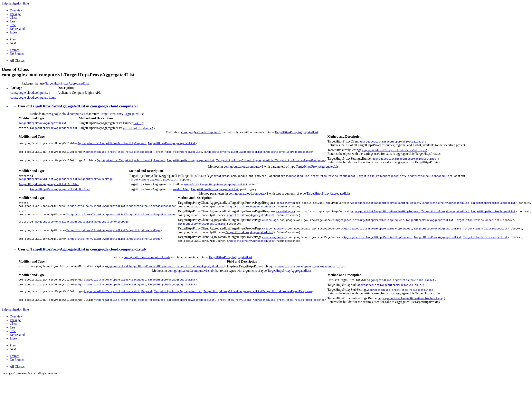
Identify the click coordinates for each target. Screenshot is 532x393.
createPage (221, 176)
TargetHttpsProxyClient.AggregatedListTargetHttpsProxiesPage (66, 179)
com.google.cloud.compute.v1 (30, 93)
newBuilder (181, 189)
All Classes (17, 61)
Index (13, 32)
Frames (15, 50)
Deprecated (17, 29)
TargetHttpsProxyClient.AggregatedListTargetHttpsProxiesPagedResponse (258, 152)
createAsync (285, 203)
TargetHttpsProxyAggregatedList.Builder (49, 184)
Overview (16, 10)
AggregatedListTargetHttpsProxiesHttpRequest (112, 143)
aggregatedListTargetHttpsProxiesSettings (394, 150)
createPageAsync (274, 228)
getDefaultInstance (137, 128)
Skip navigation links (16, 3)
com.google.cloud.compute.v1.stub (33, 97)
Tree (13, 25)
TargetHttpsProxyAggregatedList (67, 83)
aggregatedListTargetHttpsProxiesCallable (391, 141)
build (138, 123)
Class (13, 18)
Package (15, 14)
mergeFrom (191, 184)
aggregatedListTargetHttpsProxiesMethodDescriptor (307, 266)
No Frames (17, 54)
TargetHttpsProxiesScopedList (429, 176)
